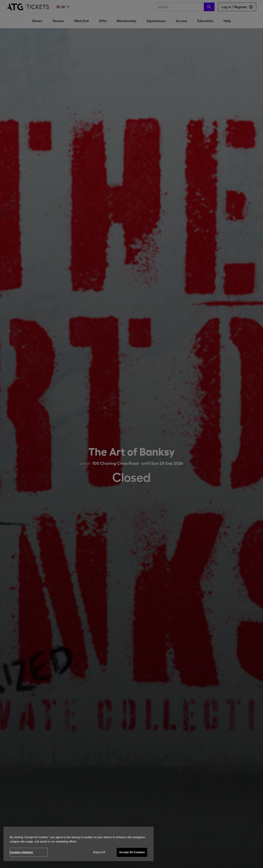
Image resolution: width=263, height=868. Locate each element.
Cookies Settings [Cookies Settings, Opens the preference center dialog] (21, 852)
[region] (79, 844)
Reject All (99, 852)
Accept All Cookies (132, 852)
